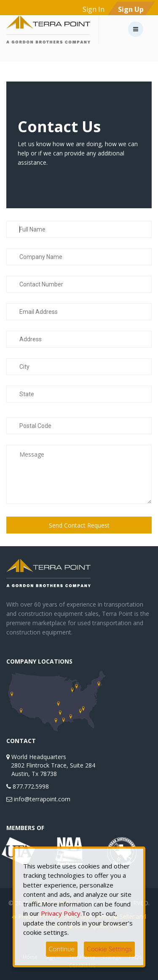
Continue (62, 949)
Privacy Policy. (60, 913)
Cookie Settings (109, 949)
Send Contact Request (79, 525)
